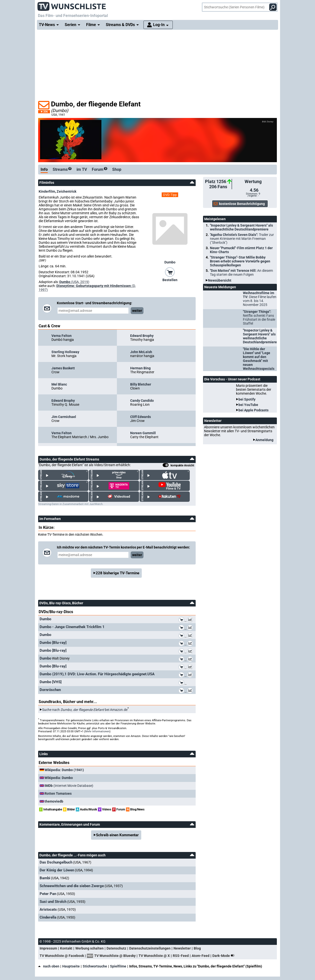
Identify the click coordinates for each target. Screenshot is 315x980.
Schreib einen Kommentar (117, 835)
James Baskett (63, 368)
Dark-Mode (224, 956)
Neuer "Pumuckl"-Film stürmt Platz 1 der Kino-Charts (241, 250)
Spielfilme (118, 966)
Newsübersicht (220, 280)
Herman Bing (140, 368)
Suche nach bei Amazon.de (85, 710)
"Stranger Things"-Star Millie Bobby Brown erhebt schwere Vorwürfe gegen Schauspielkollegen (240, 261)
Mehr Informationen (97, 731)
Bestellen (170, 280)
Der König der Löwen (57, 870)
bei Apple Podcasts (253, 410)
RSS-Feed (181, 956)
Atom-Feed (201, 956)
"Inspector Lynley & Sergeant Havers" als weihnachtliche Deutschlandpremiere (241, 227)
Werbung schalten (89, 948)
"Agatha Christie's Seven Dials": (242, 239)
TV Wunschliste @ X (154, 956)
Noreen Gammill (143, 433)
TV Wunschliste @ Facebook (62, 956)
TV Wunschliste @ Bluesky (115, 956)
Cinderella (48, 917)
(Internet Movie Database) (69, 786)
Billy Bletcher (141, 384)
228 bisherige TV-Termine (118, 573)
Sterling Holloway (65, 352)
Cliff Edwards (141, 417)
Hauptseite (71, 966)
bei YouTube (248, 405)
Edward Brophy (142, 336)
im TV (82, 169)
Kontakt (66, 948)
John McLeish (141, 352)
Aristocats (48, 909)
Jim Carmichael (64, 417)
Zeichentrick (66, 191)
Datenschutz (116, 948)
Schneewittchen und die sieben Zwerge (72, 886)
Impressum (48, 948)
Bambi (45, 878)
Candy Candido (142, 401)
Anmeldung (264, 440)
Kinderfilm (47, 191)
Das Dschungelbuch (56, 862)
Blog (197, 948)
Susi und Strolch (53, 902)
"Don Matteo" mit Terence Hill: (241, 273)
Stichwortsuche (95, 966)
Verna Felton (62, 336)
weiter (137, 311)
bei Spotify (247, 399)
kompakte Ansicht (178, 466)
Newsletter (182, 948)
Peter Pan (48, 894)
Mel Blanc (59, 384)
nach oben (49, 966)
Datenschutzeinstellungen (150, 948)
